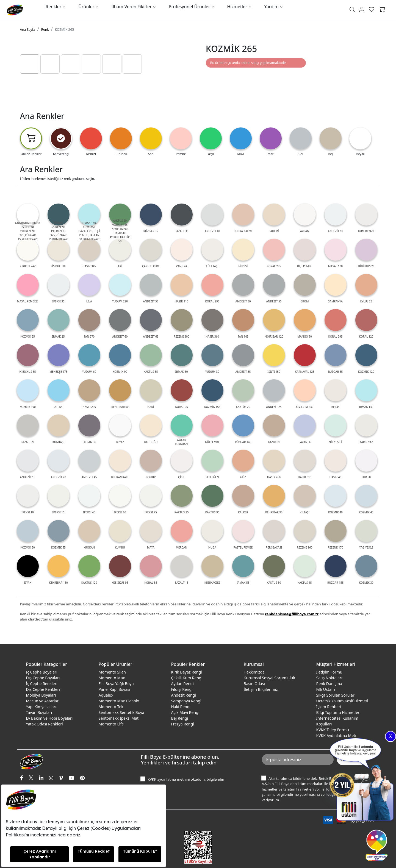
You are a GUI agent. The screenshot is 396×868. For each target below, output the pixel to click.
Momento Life (111, 724)
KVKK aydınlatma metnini (169, 779)
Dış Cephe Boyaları (43, 678)
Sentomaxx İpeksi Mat (119, 718)
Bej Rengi (180, 718)
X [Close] (391, 736)
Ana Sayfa (28, 30)
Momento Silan (112, 672)
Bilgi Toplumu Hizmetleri (338, 712)
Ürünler (86, 7)
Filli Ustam (326, 689)
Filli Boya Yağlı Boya (116, 684)
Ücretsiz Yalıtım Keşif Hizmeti (342, 701)
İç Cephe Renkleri (42, 684)
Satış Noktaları (329, 678)
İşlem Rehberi (329, 707)
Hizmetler (237, 7)
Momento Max (112, 678)
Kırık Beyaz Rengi (187, 672)
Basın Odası (254, 684)
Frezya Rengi (183, 724)
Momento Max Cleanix (119, 701)
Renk (45, 30)
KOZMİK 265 (64, 30)
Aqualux (106, 695)
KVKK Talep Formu (333, 730)
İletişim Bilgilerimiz (261, 689)
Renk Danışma (329, 684)
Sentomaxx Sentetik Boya (121, 712)
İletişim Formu (329, 672)
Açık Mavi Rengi (185, 712)
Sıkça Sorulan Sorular (335, 695)
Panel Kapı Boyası (114, 689)
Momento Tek (111, 707)
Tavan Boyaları (39, 712)
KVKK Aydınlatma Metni (337, 735)
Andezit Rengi (184, 695)
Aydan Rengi (182, 684)
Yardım (272, 7)
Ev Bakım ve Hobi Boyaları (49, 718)
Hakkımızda (254, 672)
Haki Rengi (181, 707)
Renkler (53, 7)
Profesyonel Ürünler (189, 7)
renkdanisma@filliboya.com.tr (292, 614)
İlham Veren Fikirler (131, 7)
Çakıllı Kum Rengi (187, 678)
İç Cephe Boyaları (42, 672)
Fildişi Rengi (182, 689)
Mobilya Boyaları (41, 695)
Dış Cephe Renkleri (43, 689)
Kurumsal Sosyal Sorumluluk (269, 678)
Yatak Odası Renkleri (45, 724)
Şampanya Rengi (186, 701)
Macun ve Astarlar (42, 701)
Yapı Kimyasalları (41, 707)
